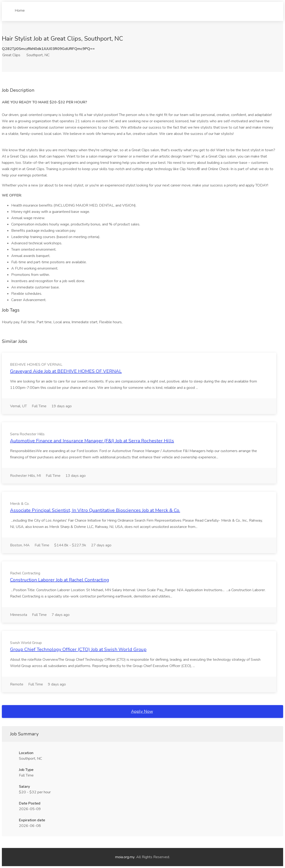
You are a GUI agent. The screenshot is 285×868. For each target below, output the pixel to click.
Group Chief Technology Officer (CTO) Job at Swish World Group (78, 649)
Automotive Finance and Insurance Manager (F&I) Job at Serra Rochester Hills (92, 441)
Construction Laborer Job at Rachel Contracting (60, 580)
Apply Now (142, 711)
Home (20, 9)
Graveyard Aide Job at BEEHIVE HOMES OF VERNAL (66, 371)
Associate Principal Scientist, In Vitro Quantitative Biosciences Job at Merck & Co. (95, 510)
